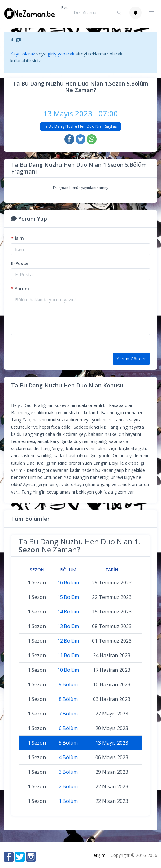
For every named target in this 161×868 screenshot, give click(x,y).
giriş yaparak (61, 54)
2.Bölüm (68, 786)
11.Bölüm (68, 655)
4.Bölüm (68, 757)
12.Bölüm (68, 641)
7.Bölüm (68, 714)
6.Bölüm (68, 728)
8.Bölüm (68, 699)
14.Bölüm (68, 612)
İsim (17, 238)
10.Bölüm (68, 670)
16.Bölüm (68, 582)
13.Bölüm (68, 626)
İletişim (98, 855)
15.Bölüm (68, 597)
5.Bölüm (68, 743)
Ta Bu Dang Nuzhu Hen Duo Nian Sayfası (80, 126)
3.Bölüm (68, 772)
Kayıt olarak (23, 54)
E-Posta (20, 263)
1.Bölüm (68, 801)
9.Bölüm (68, 684)
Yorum (20, 288)
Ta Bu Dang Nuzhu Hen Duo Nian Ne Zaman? (80, 545)
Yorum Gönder (131, 359)
